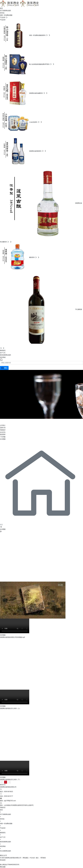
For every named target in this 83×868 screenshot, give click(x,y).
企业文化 (3, 432)
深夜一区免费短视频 (6, 824)
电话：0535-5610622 (6, 792)
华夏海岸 (3, 430)
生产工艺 (3, 837)
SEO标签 (43, 858)
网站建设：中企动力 (29, 858)
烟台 (37, 858)
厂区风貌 (3, 437)
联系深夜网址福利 (5, 842)
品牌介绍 (3, 428)
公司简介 (3, 425)
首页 (1, 810)
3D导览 (2, 819)
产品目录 (3, 828)
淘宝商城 (3, 846)
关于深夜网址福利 (16, 421)
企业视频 (3, 439)
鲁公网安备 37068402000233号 (10, 865)
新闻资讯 (3, 833)
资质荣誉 (3, 434)
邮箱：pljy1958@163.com (8, 801)
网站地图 (3, 867)
